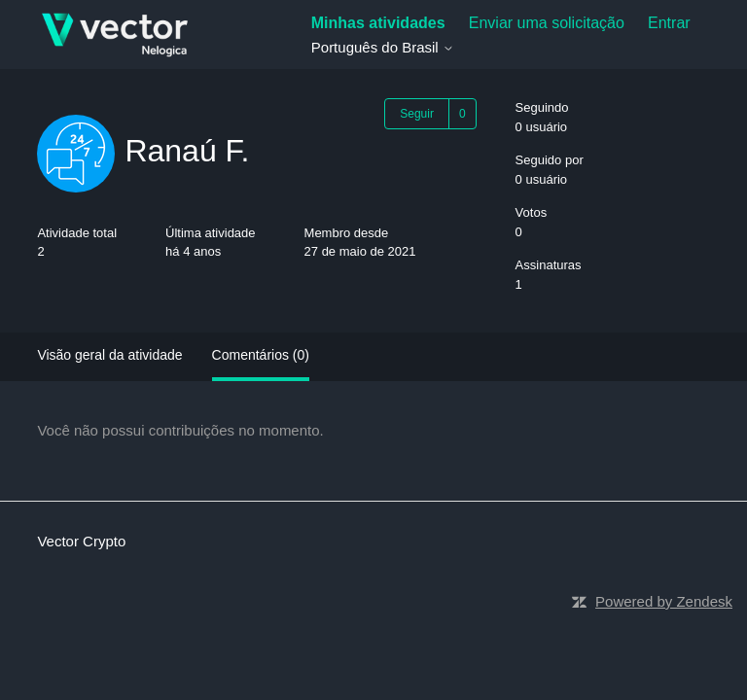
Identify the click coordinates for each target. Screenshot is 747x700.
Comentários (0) (261, 355)
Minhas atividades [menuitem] (378, 23)
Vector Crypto (81, 541)
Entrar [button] (669, 23)
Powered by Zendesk (664, 601)
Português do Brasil (383, 47)
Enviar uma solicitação (547, 23)
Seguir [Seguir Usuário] (417, 114)
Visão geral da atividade (109, 355)
